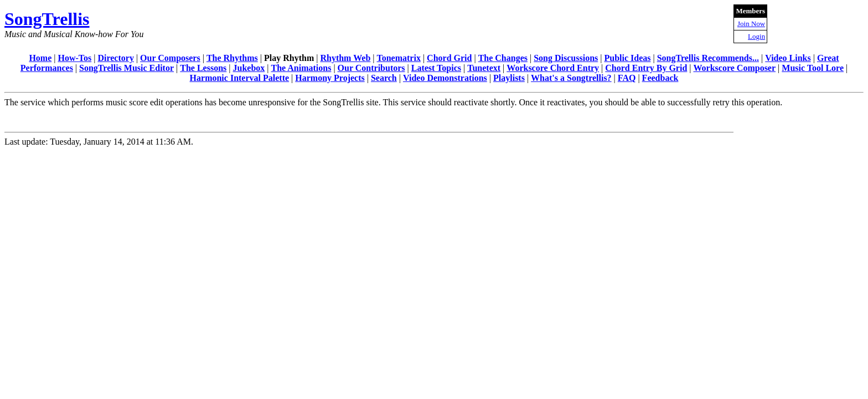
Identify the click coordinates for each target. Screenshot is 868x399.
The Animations (301, 68)
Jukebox (249, 68)
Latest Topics (436, 68)
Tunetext (484, 68)
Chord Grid (449, 58)
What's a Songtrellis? (571, 78)
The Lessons (203, 68)
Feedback (660, 78)
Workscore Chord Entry (553, 68)
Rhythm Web (345, 58)
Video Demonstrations (445, 78)
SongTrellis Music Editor (126, 68)
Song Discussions (566, 58)
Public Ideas (627, 58)
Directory (115, 58)
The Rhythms (232, 58)
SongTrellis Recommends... (708, 58)
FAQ (627, 78)
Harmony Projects (330, 78)
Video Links (788, 58)
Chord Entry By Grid (646, 68)
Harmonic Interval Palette (240, 78)
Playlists (509, 78)
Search (384, 78)
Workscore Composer (735, 68)
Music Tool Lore (813, 68)
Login (756, 36)
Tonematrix (398, 58)
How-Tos (74, 58)
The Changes (503, 58)
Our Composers (170, 58)
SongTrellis (47, 19)
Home (40, 58)
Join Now (751, 24)
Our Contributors (371, 68)
